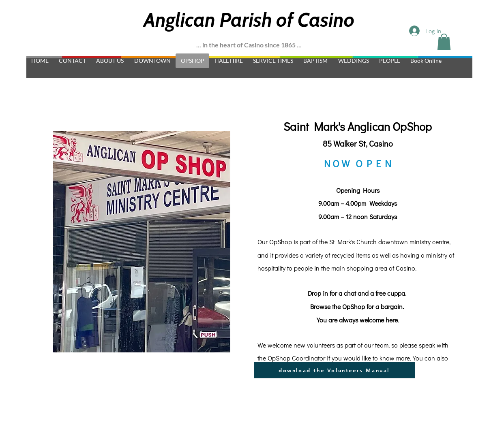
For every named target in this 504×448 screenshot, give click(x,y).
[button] (444, 42)
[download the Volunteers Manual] (334, 370)
